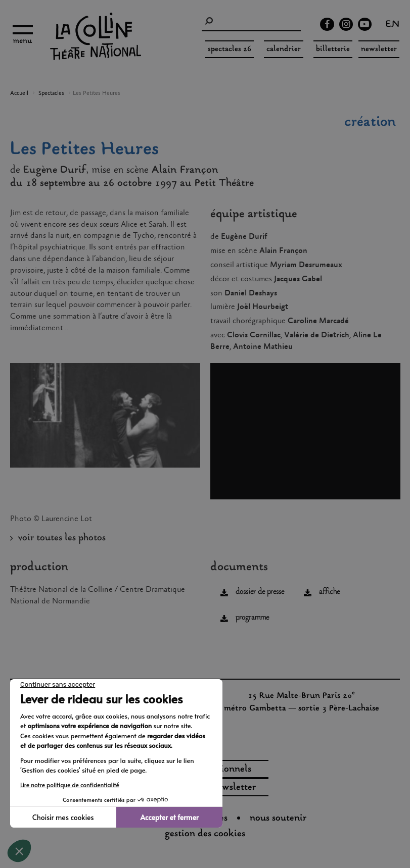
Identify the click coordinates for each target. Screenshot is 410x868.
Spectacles (51, 93)
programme (252, 618)
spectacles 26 (230, 49)
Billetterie (333, 49)
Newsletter (379, 49)
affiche (329, 592)
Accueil (19, 93)
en (393, 25)
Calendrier (284, 49)
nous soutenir (278, 819)
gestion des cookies (205, 834)
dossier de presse (260, 592)
